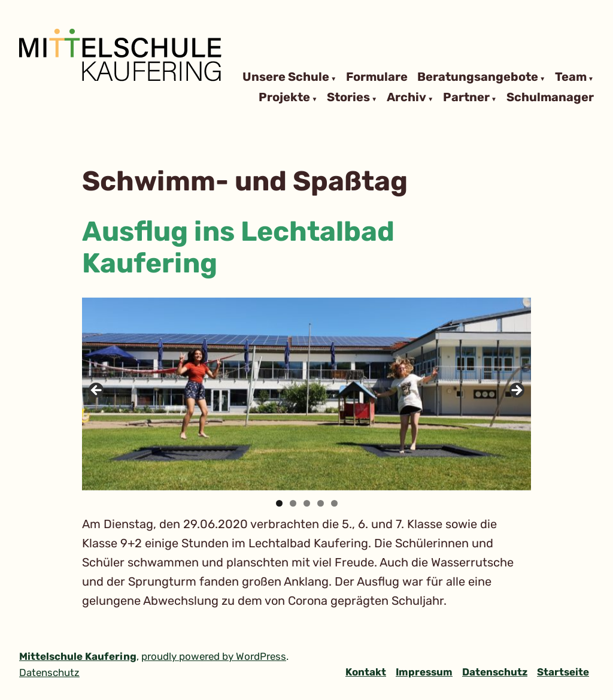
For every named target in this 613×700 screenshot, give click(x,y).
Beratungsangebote (478, 77)
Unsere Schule (286, 77)
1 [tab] (279, 503)
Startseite (563, 672)
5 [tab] (334, 503)
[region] (306, 394)
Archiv (406, 98)
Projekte (284, 98)
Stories (348, 98)
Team (571, 77)
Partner (466, 98)
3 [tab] (307, 503)
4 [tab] (321, 503)
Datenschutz (495, 672)
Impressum (424, 672)
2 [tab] (293, 503)
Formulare (377, 77)
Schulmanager (550, 98)
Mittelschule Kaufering (78, 656)
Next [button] (516, 391)
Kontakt (366, 672)
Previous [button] (97, 391)
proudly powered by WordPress (214, 656)
